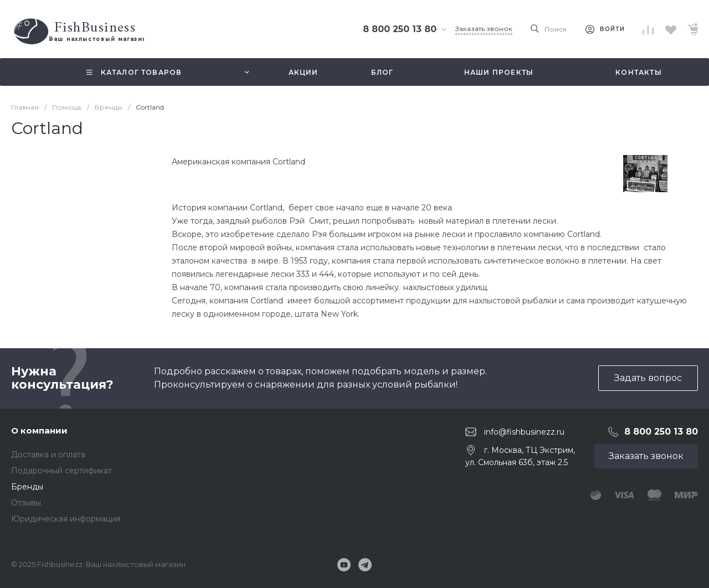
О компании (39, 430)
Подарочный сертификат (61, 471)
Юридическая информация (66, 519)
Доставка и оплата (48, 455)
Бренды (27, 487)
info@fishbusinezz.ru (524, 431)
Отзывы (26, 503)
